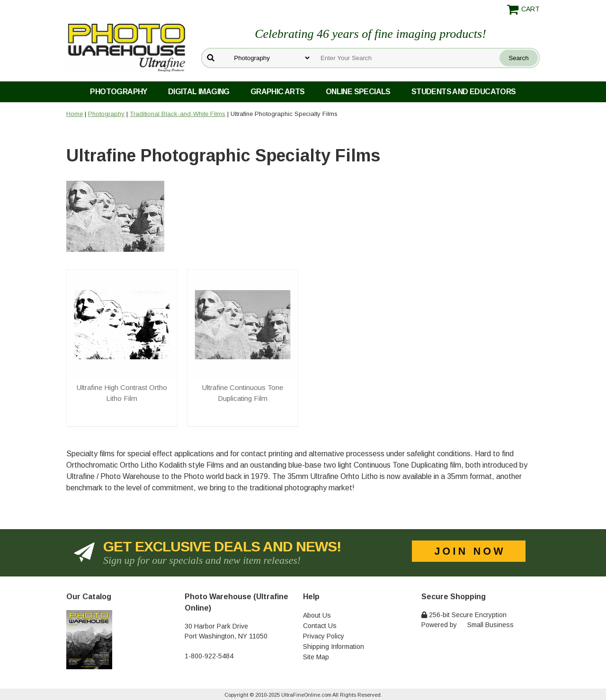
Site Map (316, 657)
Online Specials (358, 92)
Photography (118, 92)
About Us (317, 615)
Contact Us (320, 626)
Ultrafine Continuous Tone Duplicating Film (243, 393)
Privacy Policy (324, 636)
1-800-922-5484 (209, 656)
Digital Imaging (199, 92)
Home (75, 114)
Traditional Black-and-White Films (178, 114)
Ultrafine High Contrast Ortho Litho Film (122, 393)
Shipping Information (334, 647)
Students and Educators (464, 92)
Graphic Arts (278, 92)
